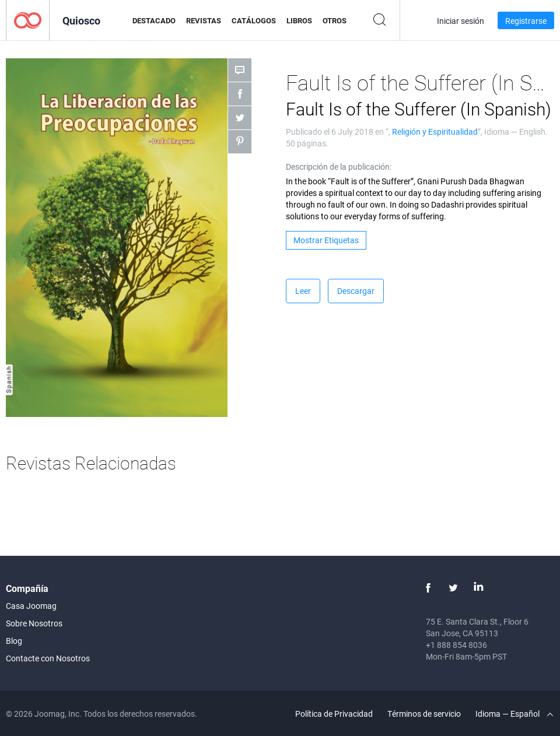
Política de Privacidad (334, 714)
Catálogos (254, 20)
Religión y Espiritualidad (435, 132)
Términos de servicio (424, 714)
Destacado (154, 20)
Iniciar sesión (461, 21)
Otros (335, 20)
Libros (299, 20)
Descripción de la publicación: (339, 167)
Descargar (356, 291)
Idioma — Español (514, 714)
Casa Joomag (31, 606)
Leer (303, 291)
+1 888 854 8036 (456, 645)
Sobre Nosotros (34, 623)
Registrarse (526, 21)
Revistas (204, 20)
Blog (14, 641)
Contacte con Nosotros (48, 658)
